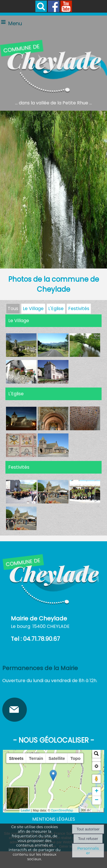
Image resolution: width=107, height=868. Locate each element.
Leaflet (26, 810)
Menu (15, 23)
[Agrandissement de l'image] (21, 355)
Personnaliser (88, 851)
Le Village (33, 309)
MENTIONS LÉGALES (54, 819)
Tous (13, 309)
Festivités (79, 309)
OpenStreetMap (62, 810)
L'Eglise (56, 309)
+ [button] (97, 791)
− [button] (97, 800)
